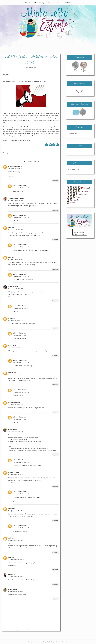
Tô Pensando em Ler (15, 166)
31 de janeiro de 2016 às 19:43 (16, 591)
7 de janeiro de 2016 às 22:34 (16, 259)
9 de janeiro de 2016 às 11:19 (16, 375)
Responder (55, 181)
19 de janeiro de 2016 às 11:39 (21, 419)
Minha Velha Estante (20, 186)
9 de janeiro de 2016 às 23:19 (16, 432)
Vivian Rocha (13, 589)
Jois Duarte (12, 345)
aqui (8, 140)
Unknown (12, 227)
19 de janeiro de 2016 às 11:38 (21, 335)
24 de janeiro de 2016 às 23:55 (16, 540)
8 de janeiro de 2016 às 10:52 (16, 289)
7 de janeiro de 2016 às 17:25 (16, 200)
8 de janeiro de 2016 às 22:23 (16, 348)
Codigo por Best (64, 642)
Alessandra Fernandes (16, 198)
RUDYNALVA (13, 429)
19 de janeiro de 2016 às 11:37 (21, 217)
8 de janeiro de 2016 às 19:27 (16, 321)
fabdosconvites (13, 472)
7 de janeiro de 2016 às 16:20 (16, 169)
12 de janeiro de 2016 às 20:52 (16, 475)
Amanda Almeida (14, 402)
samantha (12, 574)
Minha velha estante (38, 642)
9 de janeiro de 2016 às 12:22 (16, 405)
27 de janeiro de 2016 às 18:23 (16, 577)
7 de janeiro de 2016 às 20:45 (16, 230)
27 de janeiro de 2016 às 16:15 (16, 560)
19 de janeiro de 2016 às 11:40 (21, 528)
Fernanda (11, 318)
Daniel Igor (12, 373)
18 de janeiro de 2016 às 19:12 (16, 511)
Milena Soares (13, 286)
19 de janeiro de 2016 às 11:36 (21, 188)
